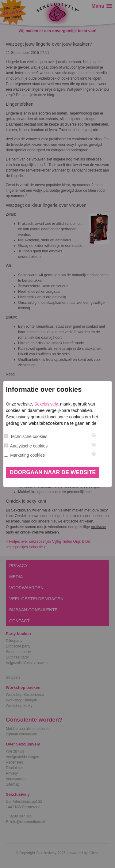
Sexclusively (46, 404)
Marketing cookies (27, 455)
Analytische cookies (29, 446)
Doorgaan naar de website (53, 472)
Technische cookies (29, 436)
